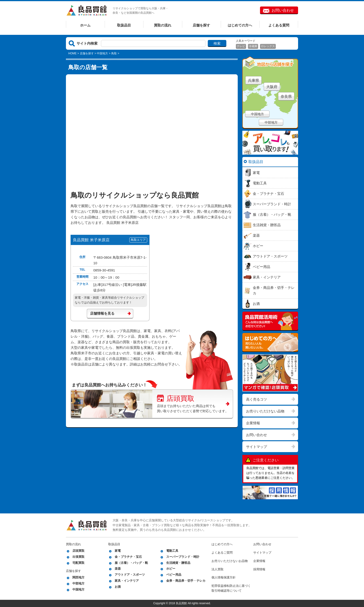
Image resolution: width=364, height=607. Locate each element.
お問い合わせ (283, 10)
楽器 (118, 569)
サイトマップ (257, 447)
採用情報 (259, 569)
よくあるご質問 (222, 553)
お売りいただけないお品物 (230, 561)
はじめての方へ (240, 25)
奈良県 (286, 96)
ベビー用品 (174, 575)
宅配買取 (78, 563)
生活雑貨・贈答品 (178, 563)
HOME (72, 53)
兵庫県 (253, 80)
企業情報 (253, 423)
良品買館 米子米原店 (91, 240)
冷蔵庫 (253, 46)
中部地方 (271, 122)
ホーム (85, 25)
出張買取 (78, 557)
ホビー (171, 569)
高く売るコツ (257, 399)
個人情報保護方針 (224, 577)
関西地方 (78, 577)
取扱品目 (124, 25)
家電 (118, 551)
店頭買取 (176, 398)
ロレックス (268, 46)
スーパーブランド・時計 (183, 557)
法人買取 (218, 569)
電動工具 (172, 551)
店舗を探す (201, 25)
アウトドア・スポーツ (130, 575)
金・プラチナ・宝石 (128, 557)
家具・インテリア (127, 581)
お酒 (118, 587)
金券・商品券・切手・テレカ (186, 581)
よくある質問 (279, 25)
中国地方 (102, 53)
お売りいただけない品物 (265, 411)
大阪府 (272, 87)
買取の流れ (163, 25)
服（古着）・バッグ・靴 (131, 563)
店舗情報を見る (102, 313)
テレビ (241, 46)
